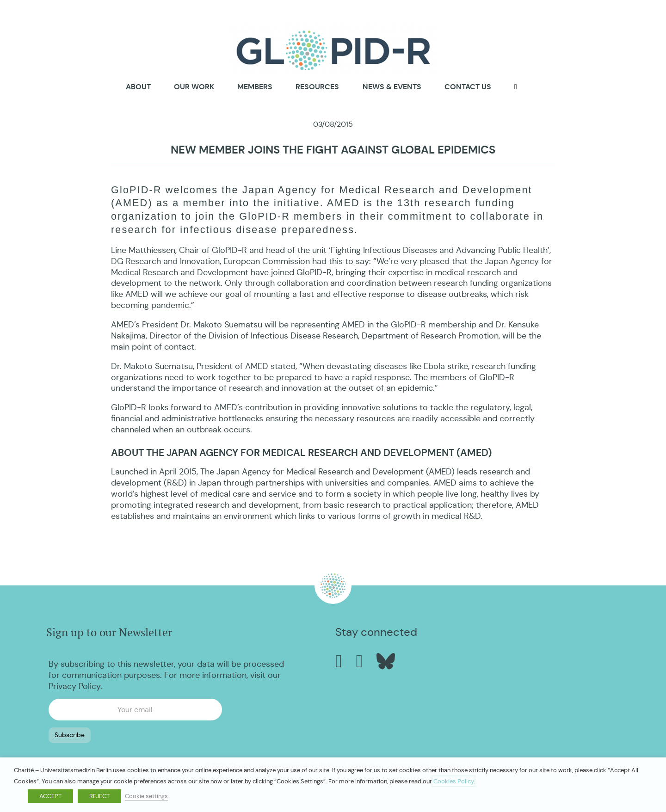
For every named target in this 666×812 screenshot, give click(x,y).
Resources (317, 87)
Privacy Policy (74, 685)
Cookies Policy (453, 781)
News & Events (392, 87)
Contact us (468, 87)
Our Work (194, 87)
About (138, 87)
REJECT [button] (99, 796)
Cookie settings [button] (146, 796)
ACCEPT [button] (50, 796)
